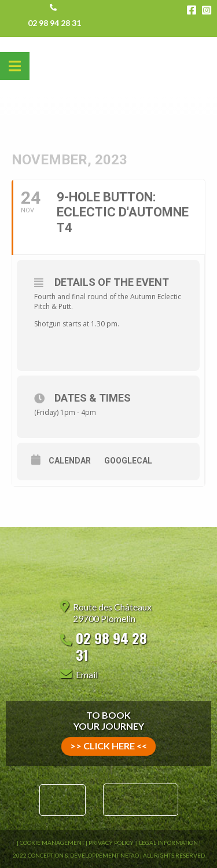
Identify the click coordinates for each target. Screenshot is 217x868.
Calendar (70, 461)
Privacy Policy (112, 843)
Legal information (168, 843)
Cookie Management (52, 843)
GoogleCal (128, 461)
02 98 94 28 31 (54, 23)
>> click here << (108, 746)
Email (87, 674)
